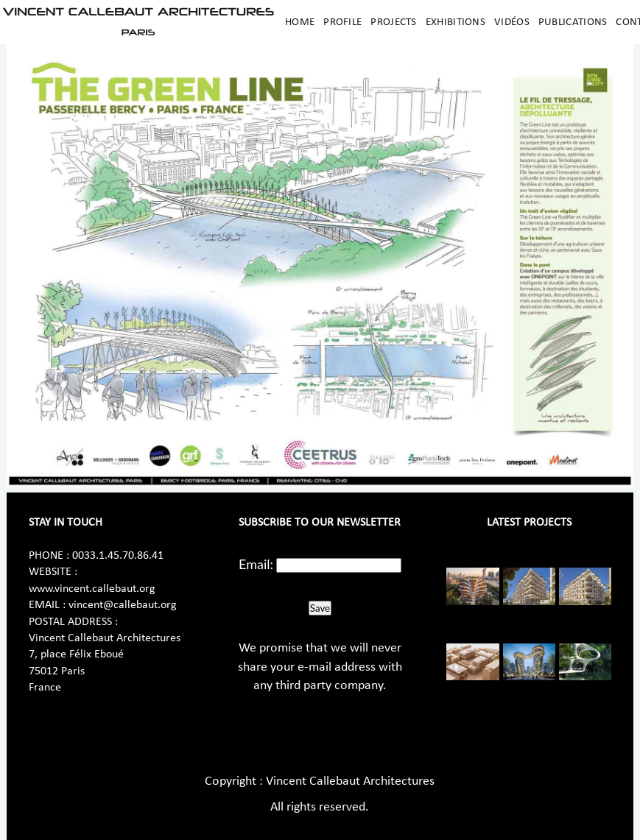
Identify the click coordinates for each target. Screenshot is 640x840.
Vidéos (512, 22)
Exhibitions (456, 22)
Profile (342, 22)
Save (320, 608)
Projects (393, 22)
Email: (256, 564)
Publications (573, 22)
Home (300, 22)
